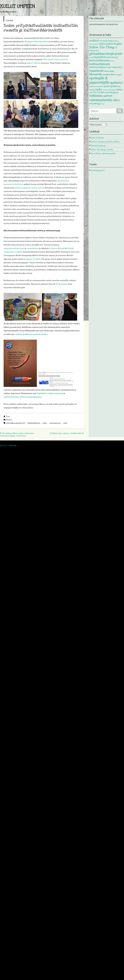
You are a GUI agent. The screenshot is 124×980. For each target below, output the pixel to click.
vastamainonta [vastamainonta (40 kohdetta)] (101, 100)
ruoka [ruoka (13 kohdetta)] (98, 89)
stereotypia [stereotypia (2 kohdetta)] (112, 90)
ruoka (45, 423)
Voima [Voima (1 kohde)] (103, 104)
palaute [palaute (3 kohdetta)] (92, 86)
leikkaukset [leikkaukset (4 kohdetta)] (117, 67)
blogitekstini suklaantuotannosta (50, 393)
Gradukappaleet (97, 170)
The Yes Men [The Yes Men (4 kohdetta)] (99, 92)
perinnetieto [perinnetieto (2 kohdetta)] (100, 86)
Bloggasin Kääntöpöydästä (37, 41)
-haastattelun (33, 248)
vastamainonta (55, 423)
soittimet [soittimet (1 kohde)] (105, 90)
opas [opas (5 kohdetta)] (119, 74)
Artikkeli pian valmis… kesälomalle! (66, 433)
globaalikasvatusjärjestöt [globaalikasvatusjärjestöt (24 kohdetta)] (106, 54)
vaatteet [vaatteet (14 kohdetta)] (107, 96)
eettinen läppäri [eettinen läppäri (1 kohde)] (94, 44)
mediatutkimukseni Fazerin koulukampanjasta (22, 397)
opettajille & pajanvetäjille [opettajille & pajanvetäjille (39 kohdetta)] (99, 80)
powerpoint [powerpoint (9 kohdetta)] (110, 86)
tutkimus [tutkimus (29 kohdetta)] (96, 96)
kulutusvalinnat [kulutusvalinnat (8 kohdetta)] (98, 67)
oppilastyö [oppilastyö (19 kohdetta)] (116, 83)
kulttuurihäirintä (34, 423)
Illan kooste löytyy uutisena (55, 59)
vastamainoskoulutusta (14, 248)
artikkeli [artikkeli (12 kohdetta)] (94, 41)
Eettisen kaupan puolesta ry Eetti (105, 142)
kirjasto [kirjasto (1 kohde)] (112, 61)
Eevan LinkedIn (97, 138)
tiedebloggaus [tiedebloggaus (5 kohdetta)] (112, 92)
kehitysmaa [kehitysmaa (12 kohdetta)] (103, 60)
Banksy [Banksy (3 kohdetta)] (111, 41)
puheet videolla (34, 63)
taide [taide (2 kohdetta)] (91, 92)
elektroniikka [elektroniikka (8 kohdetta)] (106, 44)
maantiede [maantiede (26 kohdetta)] (97, 71)
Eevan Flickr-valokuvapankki (103, 153)
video (65, 423)
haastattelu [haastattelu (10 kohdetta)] (100, 57)
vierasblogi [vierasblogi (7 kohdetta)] (95, 103)
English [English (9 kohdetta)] (118, 44)
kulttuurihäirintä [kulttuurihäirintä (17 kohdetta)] (100, 64)
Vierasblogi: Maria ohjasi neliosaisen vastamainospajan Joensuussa (17, 434)
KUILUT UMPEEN (17, 6)
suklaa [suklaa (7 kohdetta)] (119, 89)
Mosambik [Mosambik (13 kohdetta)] (96, 74)
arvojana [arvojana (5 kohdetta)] (104, 41)
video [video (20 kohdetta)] (116, 100)
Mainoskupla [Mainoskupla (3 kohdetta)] (109, 71)
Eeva (8, 416)
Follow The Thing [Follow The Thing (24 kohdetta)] (102, 47)
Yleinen (9, 420)
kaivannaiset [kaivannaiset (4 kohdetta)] (112, 57)
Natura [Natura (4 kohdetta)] (114, 74)
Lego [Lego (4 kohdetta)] (109, 67)
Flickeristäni (61, 284)
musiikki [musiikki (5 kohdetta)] (106, 74)
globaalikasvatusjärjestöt (16, 423)
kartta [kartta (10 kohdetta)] (93, 60)
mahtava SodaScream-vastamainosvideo (31, 334)
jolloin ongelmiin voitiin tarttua (30, 188)
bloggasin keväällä (32, 259)
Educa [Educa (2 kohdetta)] (116, 41)
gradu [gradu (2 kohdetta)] (91, 57)
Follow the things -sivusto (102, 149)
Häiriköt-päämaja (98, 146)
